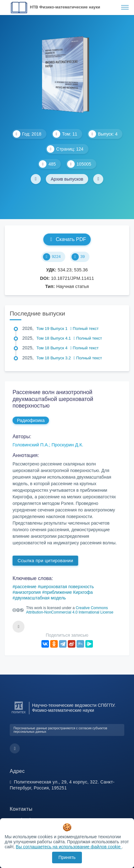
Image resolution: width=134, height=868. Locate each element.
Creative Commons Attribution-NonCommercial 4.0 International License (70, 610)
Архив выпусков (67, 179)
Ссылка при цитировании (45, 561)
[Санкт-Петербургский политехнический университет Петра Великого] (19, 714)
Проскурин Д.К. (67, 445)
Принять (67, 857)
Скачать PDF (67, 239)
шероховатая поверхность (67, 587)
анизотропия (28, 592)
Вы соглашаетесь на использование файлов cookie (69, 847)
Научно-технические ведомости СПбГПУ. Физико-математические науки (74, 708)
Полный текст (85, 329)
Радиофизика (31, 420)
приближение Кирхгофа (69, 592)
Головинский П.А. (31, 445)
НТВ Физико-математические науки (65, 7)
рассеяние (26, 587)
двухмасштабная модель (40, 598)
